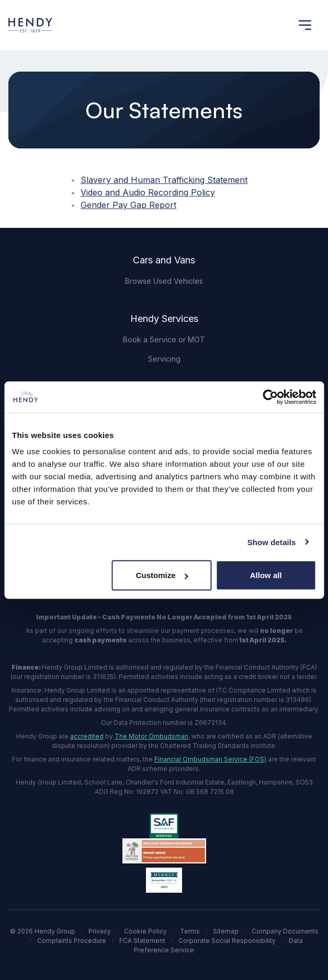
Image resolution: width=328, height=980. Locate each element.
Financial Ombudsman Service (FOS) (210, 759)
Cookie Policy (145, 931)
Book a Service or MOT (164, 339)
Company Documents (285, 931)
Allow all (266, 575)
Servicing (164, 359)
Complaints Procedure (72, 941)
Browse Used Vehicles (164, 281)
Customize (162, 575)
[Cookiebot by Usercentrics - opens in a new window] (270, 397)
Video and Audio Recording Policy (148, 192)
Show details (272, 542)
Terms (190, 931)
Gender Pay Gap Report (128, 205)
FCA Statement (142, 941)
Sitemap (226, 931)
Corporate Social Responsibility (227, 941)
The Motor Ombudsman (151, 736)
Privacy (100, 931)
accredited (87, 736)
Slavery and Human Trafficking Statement (164, 180)
